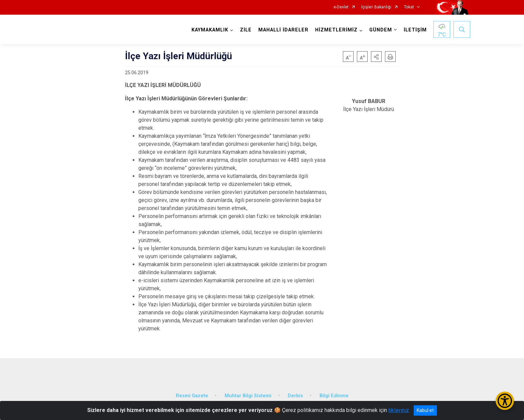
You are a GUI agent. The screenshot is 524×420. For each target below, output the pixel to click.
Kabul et (425, 410)
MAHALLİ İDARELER (283, 30)
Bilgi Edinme (334, 396)
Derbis (295, 396)
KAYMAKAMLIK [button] (210, 30)
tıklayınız (399, 410)
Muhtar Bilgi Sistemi (248, 396)
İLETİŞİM (415, 30)
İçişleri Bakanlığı (376, 7)
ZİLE (246, 30)
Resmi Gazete (192, 396)
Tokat (409, 7)
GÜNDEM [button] (381, 30)
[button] (376, 57)
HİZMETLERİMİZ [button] (336, 30)
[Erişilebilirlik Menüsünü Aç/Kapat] (505, 401)
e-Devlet (341, 7)
